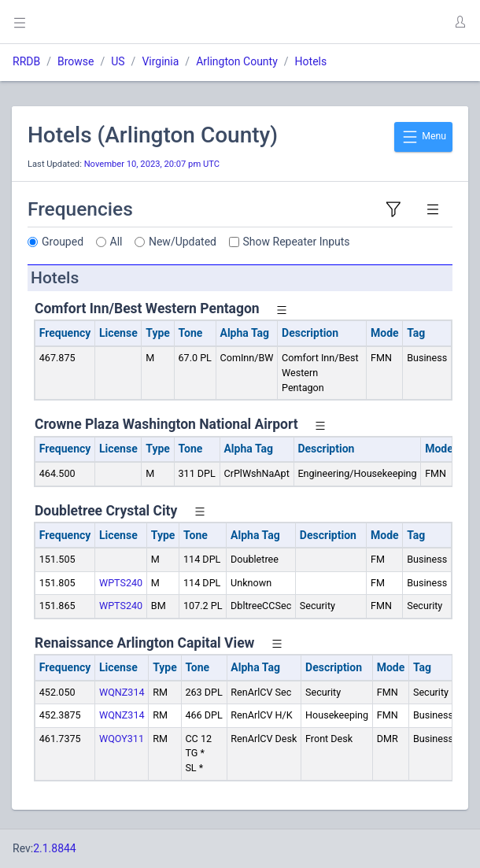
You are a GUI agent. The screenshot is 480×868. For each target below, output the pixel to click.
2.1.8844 (55, 848)
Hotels (311, 61)
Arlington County (237, 61)
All (116, 242)
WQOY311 (122, 739)
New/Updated (183, 242)
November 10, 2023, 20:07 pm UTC (152, 164)
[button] (460, 22)
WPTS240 (121, 583)
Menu (423, 137)
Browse (76, 61)
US (118, 61)
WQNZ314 (122, 692)
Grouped (63, 242)
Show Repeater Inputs (297, 242)
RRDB (26, 61)
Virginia (160, 61)
